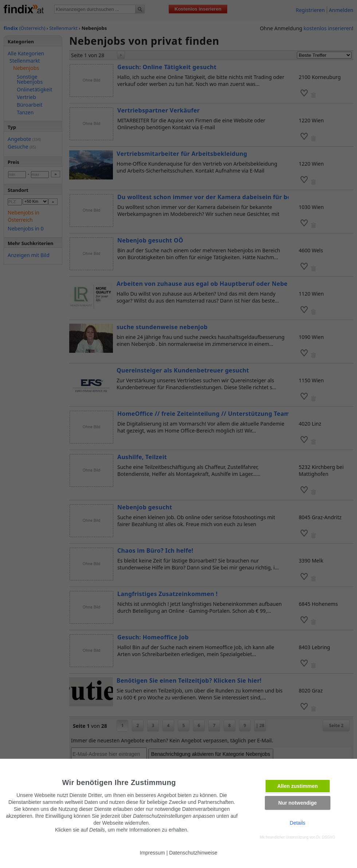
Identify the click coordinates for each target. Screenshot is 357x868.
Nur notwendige (298, 803)
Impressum (152, 853)
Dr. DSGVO (326, 837)
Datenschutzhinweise (193, 853)
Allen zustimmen (297, 786)
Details (297, 823)
